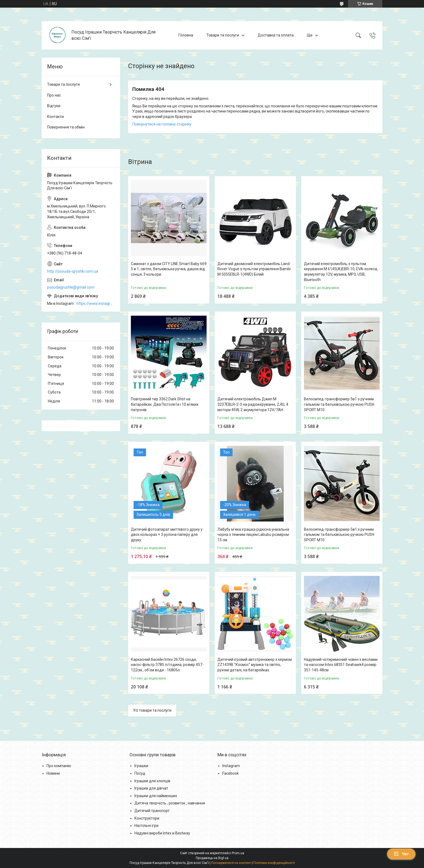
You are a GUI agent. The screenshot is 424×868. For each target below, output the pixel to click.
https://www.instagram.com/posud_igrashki (96, 303)
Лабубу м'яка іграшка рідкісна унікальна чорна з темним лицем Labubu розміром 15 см (253, 535)
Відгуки (54, 106)
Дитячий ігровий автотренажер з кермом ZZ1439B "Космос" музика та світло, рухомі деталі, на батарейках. (255, 665)
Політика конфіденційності (274, 863)
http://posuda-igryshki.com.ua (73, 271)
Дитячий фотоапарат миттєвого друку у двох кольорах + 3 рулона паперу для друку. (167, 535)
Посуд (140, 773)
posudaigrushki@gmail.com (71, 287)
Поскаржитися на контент (231, 863)
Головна (186, 35)
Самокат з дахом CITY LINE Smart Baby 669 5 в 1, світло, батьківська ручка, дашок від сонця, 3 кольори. (169, 269)
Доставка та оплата (276, 35)
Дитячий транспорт (152, 811)
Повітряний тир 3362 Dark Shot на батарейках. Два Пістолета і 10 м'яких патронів (165, 404)
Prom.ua (238, 853)
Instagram (231, 766)
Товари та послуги (223, 35)
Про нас (54, 95)
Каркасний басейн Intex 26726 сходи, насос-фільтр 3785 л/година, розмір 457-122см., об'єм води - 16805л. (167, 665)
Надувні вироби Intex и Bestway (162, 833)
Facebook (231, 773)
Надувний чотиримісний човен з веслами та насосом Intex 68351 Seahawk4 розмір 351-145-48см (341, 665)
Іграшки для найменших (156, 796)
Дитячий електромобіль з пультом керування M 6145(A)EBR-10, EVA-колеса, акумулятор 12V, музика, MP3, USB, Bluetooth (341, 272)
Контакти (55, 117)
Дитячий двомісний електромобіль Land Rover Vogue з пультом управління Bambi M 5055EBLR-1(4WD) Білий (254, 269)
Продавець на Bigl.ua (212, 858)
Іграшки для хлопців (152, 781)
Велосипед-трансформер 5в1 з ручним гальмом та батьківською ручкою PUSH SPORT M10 (339, 404)
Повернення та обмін (66, 127)
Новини (53, 773)
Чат (401, 854)
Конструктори (147, 818)
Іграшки (141, 766)
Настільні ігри (146, 826)
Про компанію (59, 766)
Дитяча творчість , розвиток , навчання (170, 803)
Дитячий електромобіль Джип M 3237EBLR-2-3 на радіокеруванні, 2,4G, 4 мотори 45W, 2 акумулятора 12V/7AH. (253, 404)
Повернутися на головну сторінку (162, 124)
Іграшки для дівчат (151, 788)
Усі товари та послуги (152, 710)
